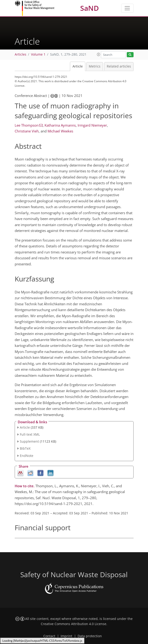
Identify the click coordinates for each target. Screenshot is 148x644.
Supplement (29, 441)
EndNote (27, 456)
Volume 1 (38, 54)
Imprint (66, 636)
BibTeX (25, 448)
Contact (49, 636)
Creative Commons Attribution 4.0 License (74, 624)
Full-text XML (30, 434)
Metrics (95, 66)
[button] (99, 54)
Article (78, 66)
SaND (89, 8)
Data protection (90, 636)
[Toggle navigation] (127, 8)
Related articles (119, 66)
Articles (21, 54)
